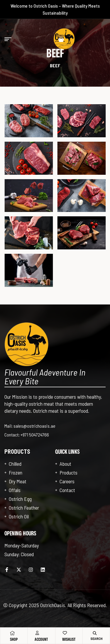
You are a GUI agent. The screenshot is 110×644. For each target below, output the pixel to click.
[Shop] (12, 633)
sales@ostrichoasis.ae (34, 426)
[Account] (37, 633)
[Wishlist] (65, 633)
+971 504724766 (35, 435)
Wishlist (69, 639)
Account (41, 639)
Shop (14, 639)
